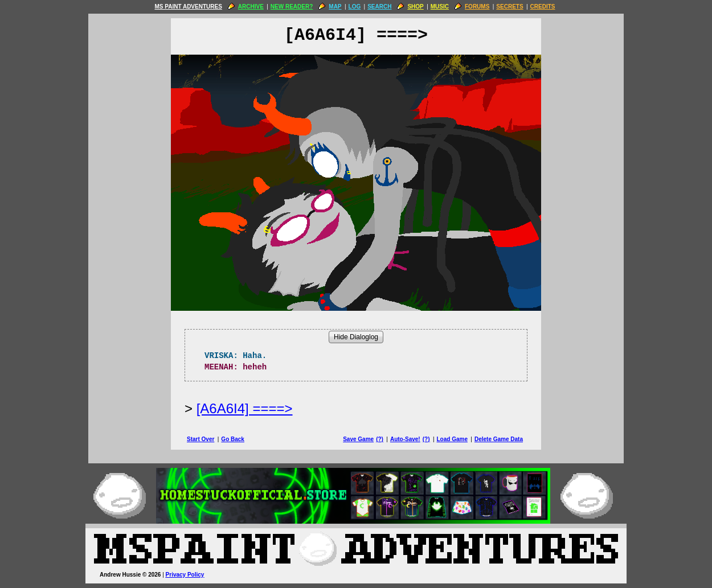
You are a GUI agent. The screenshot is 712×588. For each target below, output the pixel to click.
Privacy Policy (185, 575)
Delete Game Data (499, 439)
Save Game (358, 439)
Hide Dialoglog (356, 337)
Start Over (200, 439)
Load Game (452, 439)
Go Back (233, 439)
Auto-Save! (405, 439)
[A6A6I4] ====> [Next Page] (245, 408)
